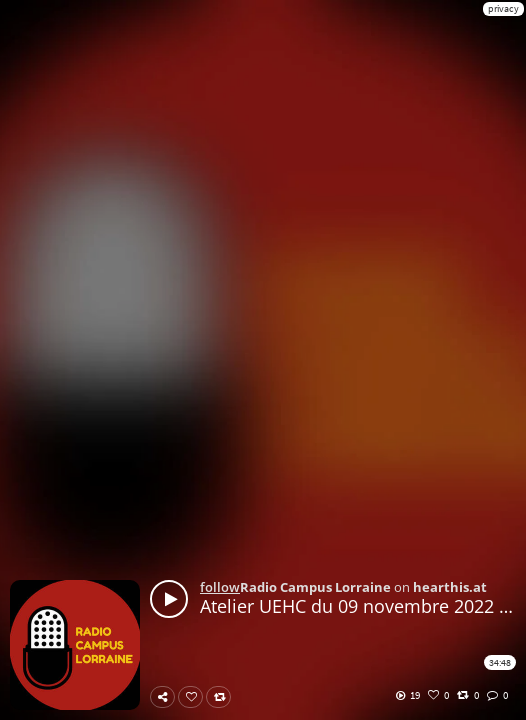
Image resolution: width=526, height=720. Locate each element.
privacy (503, 8)
